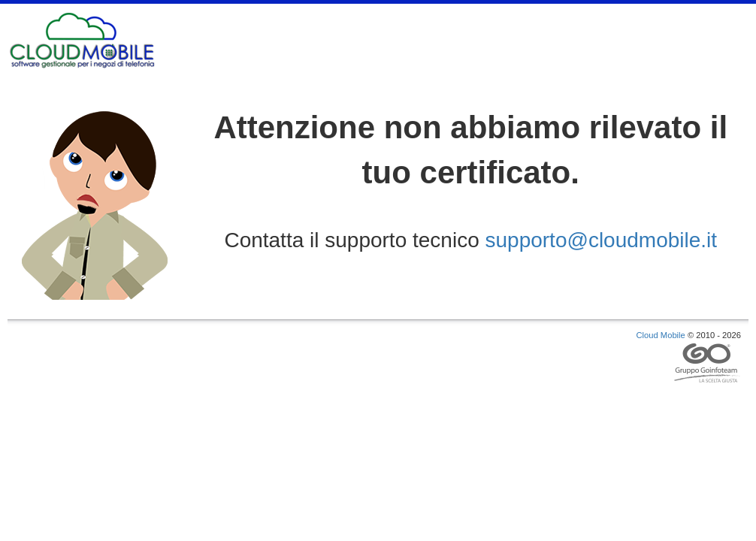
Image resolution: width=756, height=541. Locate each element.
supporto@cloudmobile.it (602, 240)
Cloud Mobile (661, 335)
